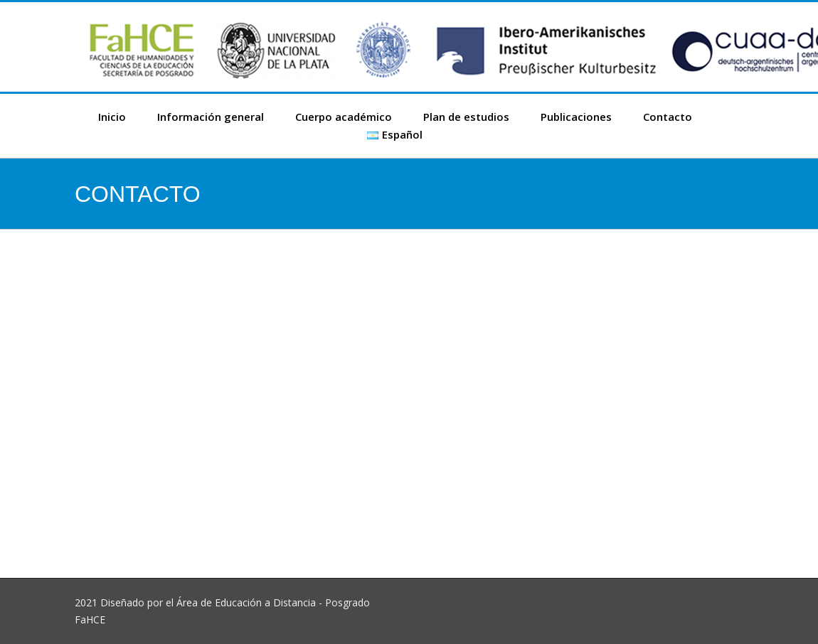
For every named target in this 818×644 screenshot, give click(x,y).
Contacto (668, 117)
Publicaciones (576, 117)
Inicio (112, 117)
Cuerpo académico (344, 117)
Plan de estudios (466, 117)
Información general (211, 117)
